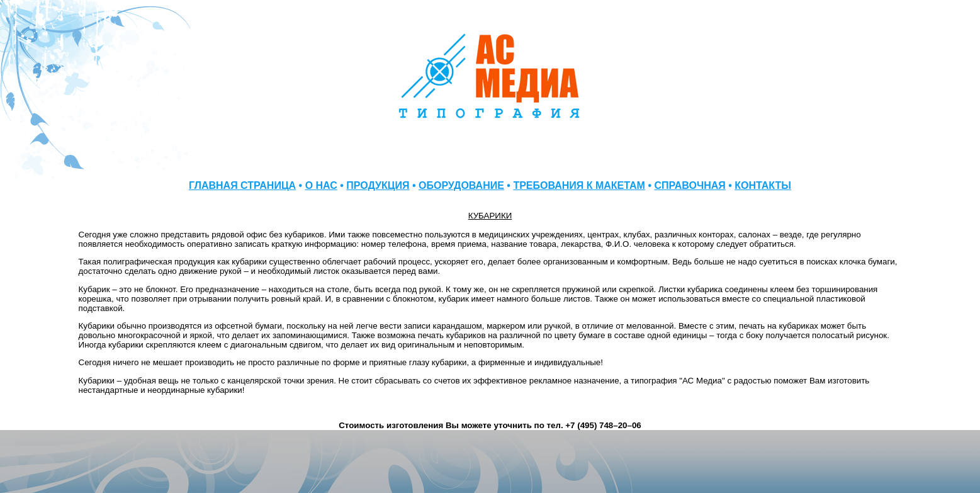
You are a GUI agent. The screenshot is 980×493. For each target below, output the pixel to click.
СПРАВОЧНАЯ (690, 185)
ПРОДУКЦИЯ (378, 185)
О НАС (321, 185)
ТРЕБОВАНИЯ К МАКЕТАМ (579, 185)
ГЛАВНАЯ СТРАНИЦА (242, 185)
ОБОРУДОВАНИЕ (461, 185)
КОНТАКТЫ (763, 185)
